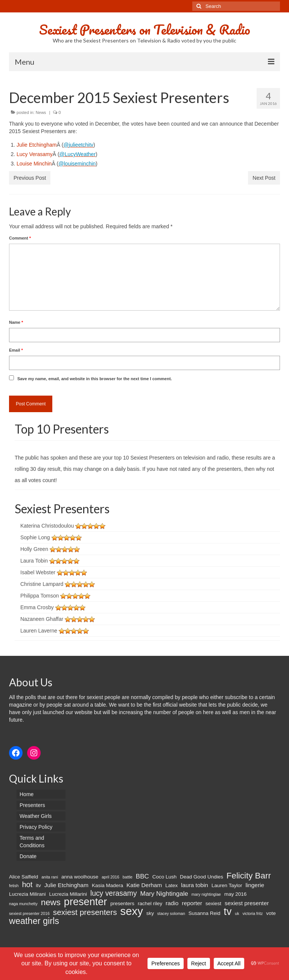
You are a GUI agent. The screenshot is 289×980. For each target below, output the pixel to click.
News (41, 112)
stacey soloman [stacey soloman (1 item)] (171, 913)
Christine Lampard (42, 584)
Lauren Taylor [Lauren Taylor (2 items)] (227, 885)
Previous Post (30, 178)
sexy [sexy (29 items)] (132, 911)
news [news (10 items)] (51, 903)
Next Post (264, 178)
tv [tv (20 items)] (227, 912)
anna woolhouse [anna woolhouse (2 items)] (80, 877)
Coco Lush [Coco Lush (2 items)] (165, 877)
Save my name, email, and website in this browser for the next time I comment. (95, 379)
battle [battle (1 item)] (128, 877)
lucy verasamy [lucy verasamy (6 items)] (114, 893)
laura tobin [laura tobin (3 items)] (195, 885)
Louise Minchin (34, 164)
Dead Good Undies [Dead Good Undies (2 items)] (202, 877)
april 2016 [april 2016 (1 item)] (110, 877)
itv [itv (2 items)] (38, 885)
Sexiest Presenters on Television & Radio (145, 29)
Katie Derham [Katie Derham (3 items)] (144, 885)
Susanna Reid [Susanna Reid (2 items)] (205, 913)
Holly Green (34, 549)
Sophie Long (35, 537)
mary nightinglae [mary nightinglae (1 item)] (206, 894)
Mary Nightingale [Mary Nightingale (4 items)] (164, 894)
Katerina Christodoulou (47, 526)
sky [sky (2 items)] (150, 913)
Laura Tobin (34, 561)
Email (16, 350)
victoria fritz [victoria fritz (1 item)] (252, 913)
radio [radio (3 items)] (172, 903)
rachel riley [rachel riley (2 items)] (150, 903)
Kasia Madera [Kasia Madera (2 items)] (107, 885)
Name (16, 322)
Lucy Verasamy (35, 154)
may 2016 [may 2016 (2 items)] (235, 894)
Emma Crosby (37, 607)
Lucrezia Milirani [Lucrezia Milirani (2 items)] (27, 894)
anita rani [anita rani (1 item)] (50, 877)
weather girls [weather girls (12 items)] (34, 921)
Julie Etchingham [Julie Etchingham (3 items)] (66, 885)
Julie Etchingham (37, 145)
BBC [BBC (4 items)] (142, 876)
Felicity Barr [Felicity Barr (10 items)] (249, 876)
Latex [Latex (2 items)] (171, 885)
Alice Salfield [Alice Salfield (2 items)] (24, 877)
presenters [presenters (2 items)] (122, 903)
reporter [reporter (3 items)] (192, 903)
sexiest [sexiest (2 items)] (213, 903)
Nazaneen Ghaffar (42, 619)
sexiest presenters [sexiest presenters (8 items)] (85, 912)
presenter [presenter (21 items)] (86, 902)
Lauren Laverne (39, 631)
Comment (20, 238)
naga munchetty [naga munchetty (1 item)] (23, 904)
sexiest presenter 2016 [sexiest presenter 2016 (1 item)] (29, 913)
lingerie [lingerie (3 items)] (255, 885)
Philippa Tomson (40, 596)
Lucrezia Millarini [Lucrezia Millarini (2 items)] (68, 894)
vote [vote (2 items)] (271, 913)
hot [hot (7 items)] (27, 884)
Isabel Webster (38, 572)
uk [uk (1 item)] (237, 913)
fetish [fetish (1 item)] (14, 886)
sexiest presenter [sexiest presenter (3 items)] (247, 903)
